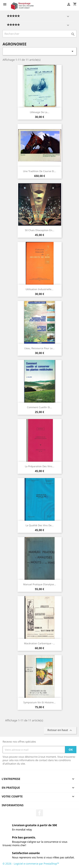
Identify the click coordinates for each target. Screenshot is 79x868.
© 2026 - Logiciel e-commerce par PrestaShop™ (31, 864)
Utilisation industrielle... (39, 289)
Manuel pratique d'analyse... (40, 584)
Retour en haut (60, 730)
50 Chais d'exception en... (40, 230)
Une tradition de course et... (40, 171)
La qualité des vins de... (40, 525)
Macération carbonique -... (39, 643)
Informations (13, 805)
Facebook (39, 813)
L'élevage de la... (40, 112)
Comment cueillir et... (39, 407)
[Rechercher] (39, 34)
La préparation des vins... (40, 466)
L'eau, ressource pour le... (39, 348)
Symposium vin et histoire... (39, 702)
